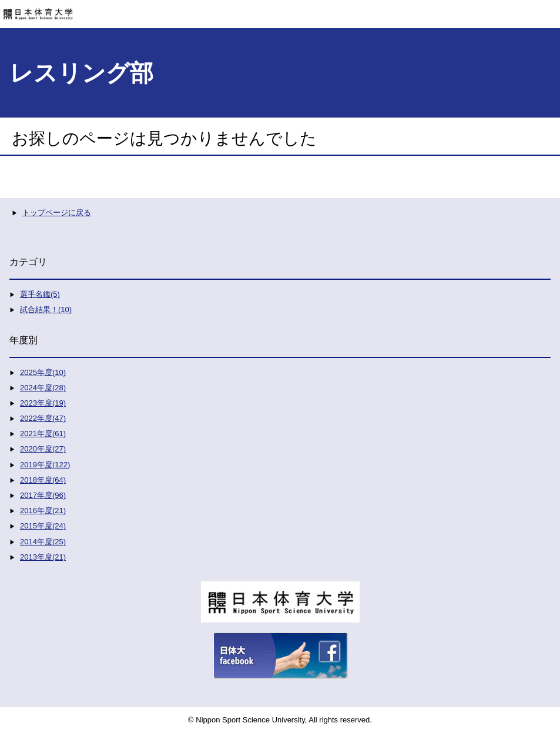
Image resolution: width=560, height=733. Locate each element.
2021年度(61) (43, 434)
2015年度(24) (43, 526)
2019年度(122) (45, 465)
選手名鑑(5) (40, 294)
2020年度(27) (43, 449)
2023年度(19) (43, 403)
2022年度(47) (43, 418)
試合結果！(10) (46, 309)
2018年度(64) (43, 480)
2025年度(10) (43, 372)
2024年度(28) (43, 388)
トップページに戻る (57, 212)
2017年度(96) (43, 495)
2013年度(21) (43, 557)
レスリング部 (81, 73)
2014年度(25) (43, 542)
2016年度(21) (43, 511)
